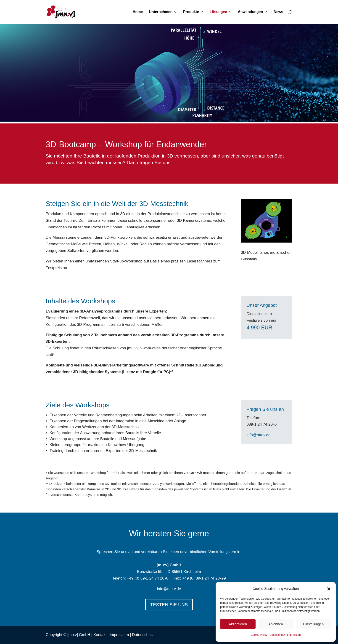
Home (138, 12)
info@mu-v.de (259, 435)
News (278, 12)
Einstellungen (313, 624)
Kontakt (100, 635)
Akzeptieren (238, 624)
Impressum (294, 635)
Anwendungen (250, 12)
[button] (329, 589)
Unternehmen (161, 12)
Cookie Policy (259, 635)
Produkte (191, 12)
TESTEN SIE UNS (169, 605)
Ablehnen (276, 624)
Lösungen (218, 12)
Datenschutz (277, 635)
